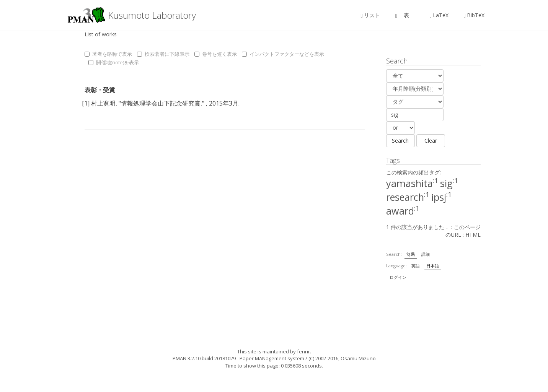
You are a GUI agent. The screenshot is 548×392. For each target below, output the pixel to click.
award (403, 211)
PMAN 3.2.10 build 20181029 (204, 358)
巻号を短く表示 (216, 54)
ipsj (442, 197)
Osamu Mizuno (358, 358)
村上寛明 (103, 103)
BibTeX (474, 15)
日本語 (433, 266)
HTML (473, 235)
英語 (416, 266)
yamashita (412, 183)
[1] (86, 103)
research (408, 197)
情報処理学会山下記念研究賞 (161, 103)
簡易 (411, 254)
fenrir (303, 351)
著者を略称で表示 (108, 54)
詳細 (426, 254)
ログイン (398, 277)
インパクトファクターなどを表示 (283, 54)
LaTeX (439, 15)
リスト (370, 15)
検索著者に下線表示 (163, 54)
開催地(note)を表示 (114, 62)
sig (449, 183)
